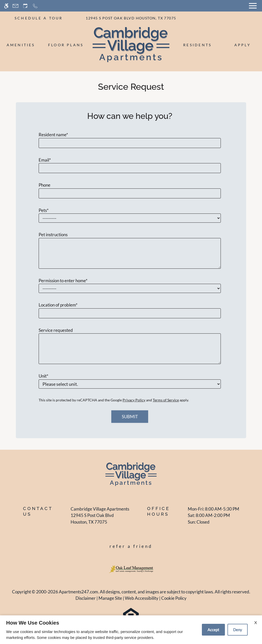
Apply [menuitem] (243, 45)
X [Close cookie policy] (256, 622)
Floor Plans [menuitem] (66, 45)
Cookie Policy (174, 598)
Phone (45, 185)
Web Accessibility (142, 598)
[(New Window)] (100, 519)
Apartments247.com (78, 592)
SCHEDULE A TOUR (39, 18)
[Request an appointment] (25, 6)
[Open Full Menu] (253, 6)
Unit (43, 376)
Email (45, 160)
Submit (130, 417)
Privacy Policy (134, 400)
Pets (44, 210)
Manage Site (110, 598)
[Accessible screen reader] (6, 6)
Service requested (56, 330)
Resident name (53, 135)
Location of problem (58, 305)
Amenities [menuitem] (21, 45)
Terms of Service (166, 400)
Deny (238, 630)
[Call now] (35, 6)
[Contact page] (15, 6)
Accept (213, 630)
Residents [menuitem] (197, 45)
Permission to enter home (63, 281)
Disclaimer (86, 598)
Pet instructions (53, 235)
